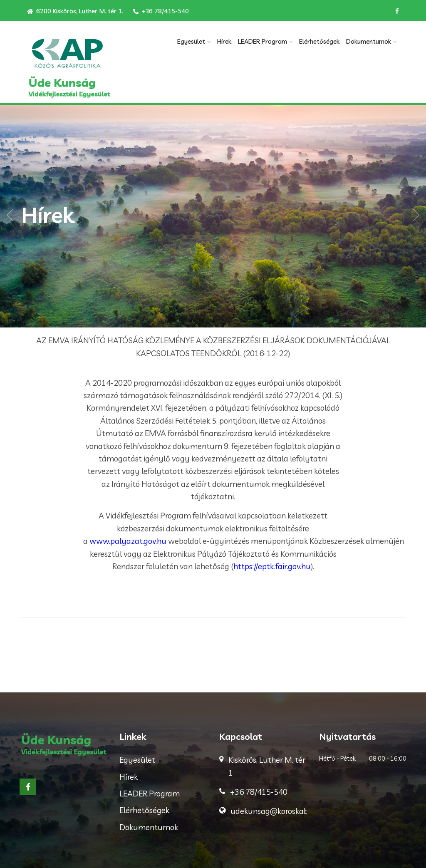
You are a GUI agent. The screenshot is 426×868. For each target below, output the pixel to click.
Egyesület (191, 41)
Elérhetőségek (319, 41)
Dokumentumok (369, 41)
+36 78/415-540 (161, 11)
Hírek (224, 41)
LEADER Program (263, 41)
